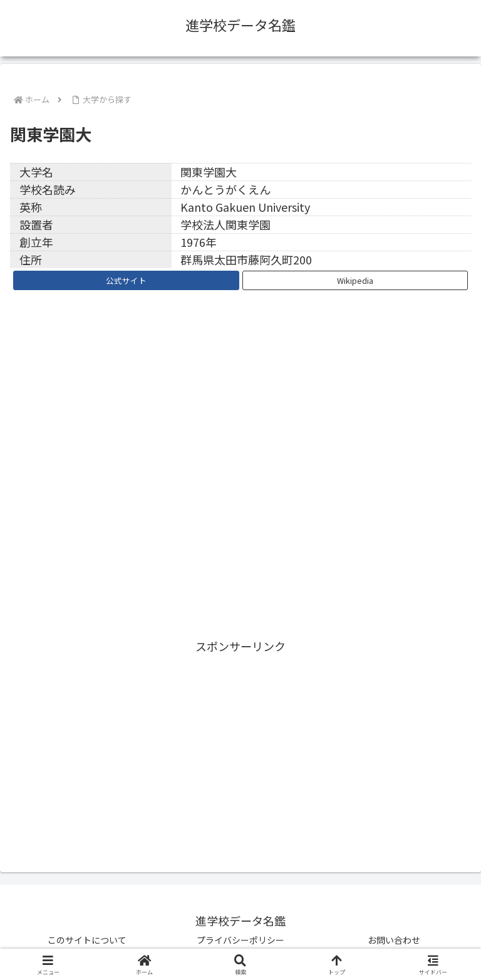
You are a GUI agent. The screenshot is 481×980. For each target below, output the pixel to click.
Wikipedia (355, 280)
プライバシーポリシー (240, 940)
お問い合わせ (394, 940)
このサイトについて (87, 940)
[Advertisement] (240, 744)
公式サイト (126, 280)
